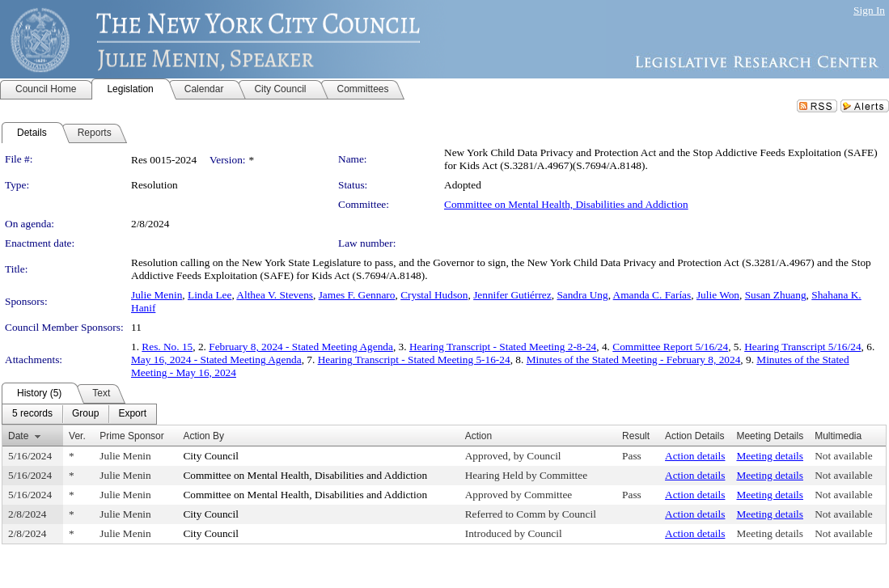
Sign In (869, 10)
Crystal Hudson (434, 295)
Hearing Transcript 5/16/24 (802, 347)
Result (636, 436)
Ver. (77, 436)
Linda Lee (210, 295)
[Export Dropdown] (132, 414)
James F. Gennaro (357, 295)
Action (478, 436)
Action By (203, 436)
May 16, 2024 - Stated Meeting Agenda (216, 360)
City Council (211, 456)
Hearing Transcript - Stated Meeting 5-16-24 (414, 360)
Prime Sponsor (131, 436)
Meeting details (770, 456)
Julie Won (718, 295)
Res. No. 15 (167, 347)
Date (18, 436)
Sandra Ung (582, 295)
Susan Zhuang (776, 295)
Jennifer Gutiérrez (512, 295)
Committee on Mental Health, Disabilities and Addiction (566, 204)
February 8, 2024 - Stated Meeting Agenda (301, 347)
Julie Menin (157, 295)
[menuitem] (32, 414)
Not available (843, 456)
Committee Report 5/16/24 (670, 347)
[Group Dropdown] (85, 414)
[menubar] (79, 414)
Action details (695, 456)
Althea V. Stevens (275, 295)
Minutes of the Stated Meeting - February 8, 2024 (634, 360)
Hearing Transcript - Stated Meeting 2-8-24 (503, 347)
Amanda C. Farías (652, 295)
